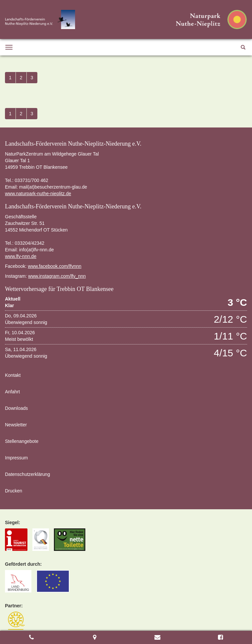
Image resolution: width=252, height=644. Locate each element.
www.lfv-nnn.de (21, 256)
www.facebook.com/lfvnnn (55, 266)
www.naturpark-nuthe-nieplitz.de (38, 194)
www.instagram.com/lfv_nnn (57, 276)
